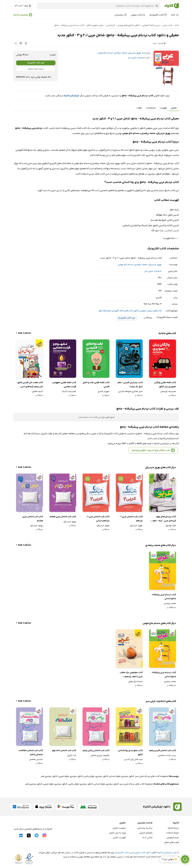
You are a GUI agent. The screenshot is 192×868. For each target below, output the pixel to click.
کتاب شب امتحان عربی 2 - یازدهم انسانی (98, 519)
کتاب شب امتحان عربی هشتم (33, 519)
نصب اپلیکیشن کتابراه (167, 853)
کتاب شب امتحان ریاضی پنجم (96, 750)
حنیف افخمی (37, 391)
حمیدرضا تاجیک (69, 391)
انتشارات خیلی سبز (136, 58)
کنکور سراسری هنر (49, 776)
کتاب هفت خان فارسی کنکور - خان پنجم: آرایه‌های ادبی (30, 385)
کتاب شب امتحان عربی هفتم (63, 517)
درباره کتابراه (173, 828)
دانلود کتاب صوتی (143, 853)
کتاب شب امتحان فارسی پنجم (163, 750)
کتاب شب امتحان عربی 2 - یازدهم (131, 519)
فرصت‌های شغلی (171, 842)
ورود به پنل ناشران (117, 833)
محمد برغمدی (120, 53)
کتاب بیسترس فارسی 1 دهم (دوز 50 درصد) (130, 385)
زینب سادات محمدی (167, 755)
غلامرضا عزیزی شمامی (100, 755)
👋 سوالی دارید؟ (169, 859)
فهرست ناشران (119, 838)
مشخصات (151, 108)
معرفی (174, 108)
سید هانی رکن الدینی (133, 759)
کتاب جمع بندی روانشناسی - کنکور (130, 752)
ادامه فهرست (171, 238)
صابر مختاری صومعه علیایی (130, 391)
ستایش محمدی (36, 759)
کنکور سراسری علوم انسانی (122, 776)
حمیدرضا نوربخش (168, 391)
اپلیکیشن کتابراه (21, 15)
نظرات (139, 108)
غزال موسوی (171, 525)
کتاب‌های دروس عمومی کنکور (148, 311)
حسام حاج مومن (105, 53)
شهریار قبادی (104, 391)
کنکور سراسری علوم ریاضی (96, 776)
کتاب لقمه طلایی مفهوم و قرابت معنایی (64, 385)
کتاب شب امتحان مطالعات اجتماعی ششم (31, 752)
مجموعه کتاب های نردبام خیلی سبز (152, 776)
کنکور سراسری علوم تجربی (71, 776)
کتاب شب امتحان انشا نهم (64, 750)
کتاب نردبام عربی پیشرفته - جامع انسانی (163, 597)
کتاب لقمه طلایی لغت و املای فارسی (96, 385)
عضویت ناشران (119, 828)
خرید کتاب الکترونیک (36, 63)
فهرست (163, 108)
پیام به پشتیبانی (145, 828)
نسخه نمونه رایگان (36, 69)
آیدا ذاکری (72, 755)
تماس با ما (148, 838)
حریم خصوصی (173, 838)
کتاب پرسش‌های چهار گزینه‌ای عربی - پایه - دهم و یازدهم (163, 519)
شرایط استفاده (173, 833)
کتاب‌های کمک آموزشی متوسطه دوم (116, 311)
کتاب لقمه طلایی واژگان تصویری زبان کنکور (165, 385)
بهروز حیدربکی (134, 53)
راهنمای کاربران (146, 833)
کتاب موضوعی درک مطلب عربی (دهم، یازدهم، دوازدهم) (131, 675)
